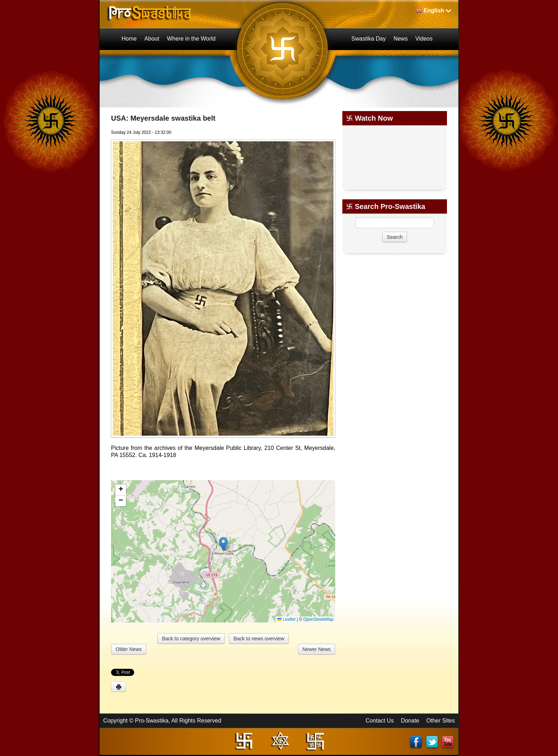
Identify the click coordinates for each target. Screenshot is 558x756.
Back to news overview (259, 639)
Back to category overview (191, 639)
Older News (129, 649)
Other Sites (441, 721)
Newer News (317, 649)
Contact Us (380, 721)
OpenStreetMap (318, 619)
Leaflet (286, 619)
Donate (410, 721)
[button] (223, 544)
